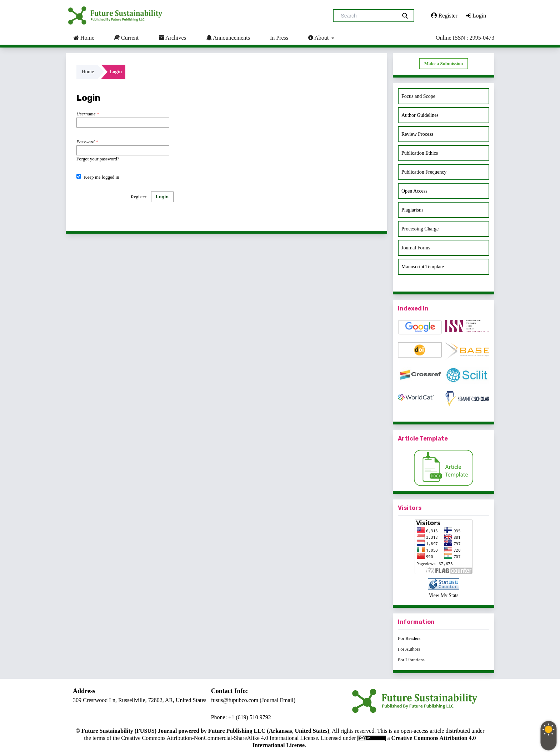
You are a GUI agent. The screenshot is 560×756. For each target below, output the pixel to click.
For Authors (409, 649)
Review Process (417, 134)
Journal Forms (416, 248)
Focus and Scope (418, 96)
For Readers (409, 638)
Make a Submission (444, 63)
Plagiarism (412, 210)
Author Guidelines (420, 115)
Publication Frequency (424, 172)
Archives (172, 38)
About (319, 38)
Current (126, 38)
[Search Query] (368, 16)
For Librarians (411, 660)
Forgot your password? (98, 159)
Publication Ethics (420, 153)
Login (476, 15)
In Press (279, 38)
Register (444, 15)
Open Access (414, 191)
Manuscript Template (423, 267)
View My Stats (443, 595)
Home (84, 38)
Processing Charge (420, 229)
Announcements (228, 38)
